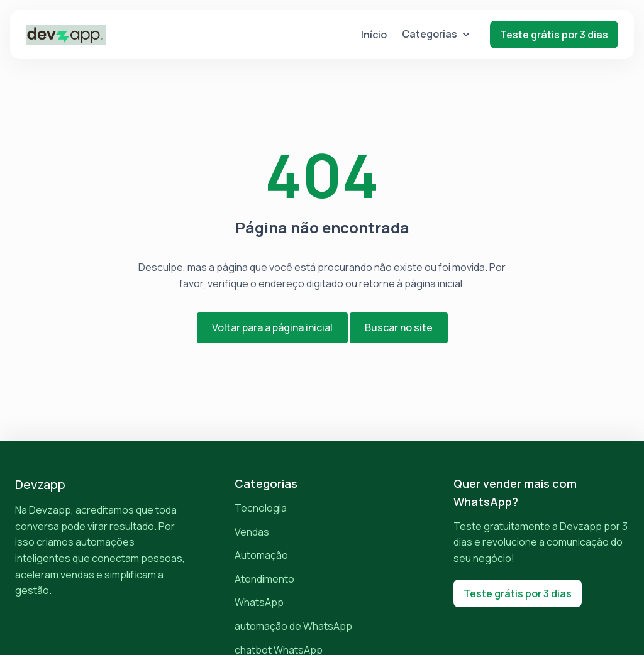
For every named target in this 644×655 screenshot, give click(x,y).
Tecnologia (261, 508)
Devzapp (40, 484)
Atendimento (264, 579)
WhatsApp (259, 602)
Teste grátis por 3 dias (554, 35)
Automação (261, 555)
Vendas (252, 532)
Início (374, 35)
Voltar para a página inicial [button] (272, 327)
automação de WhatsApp (293, 626)
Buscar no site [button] (399, 327)
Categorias (436, 34)
